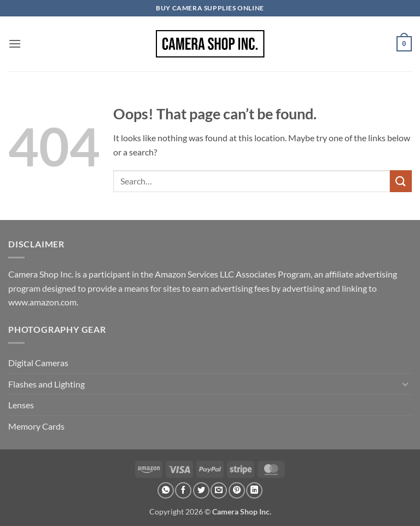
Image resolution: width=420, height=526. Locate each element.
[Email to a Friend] (219, 490)
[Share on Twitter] (201, 490)
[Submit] (401, 181)
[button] (15, 44)
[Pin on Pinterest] (237, 490)
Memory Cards (36, 426)
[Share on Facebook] (183, 490)
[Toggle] (405, 384)
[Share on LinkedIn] (254, 490)
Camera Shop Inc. (242, 511)
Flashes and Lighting (46, 384)
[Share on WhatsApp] (166, 490)
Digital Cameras (38, 363)
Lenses (21, 405)
